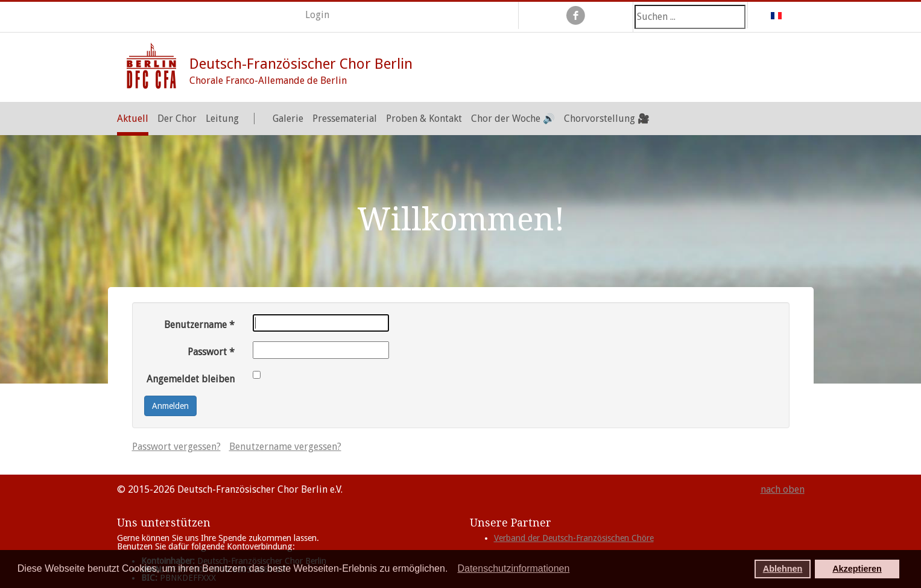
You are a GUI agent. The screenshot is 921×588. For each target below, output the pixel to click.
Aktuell (133, 119)
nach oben (783, 489)
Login (317, 15)
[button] (451, 570)
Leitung (222, 119)
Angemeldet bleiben (191, 379)
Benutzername (199, 325)
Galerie (288, 119)
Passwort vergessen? (176, 447)
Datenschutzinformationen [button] (513, 568)
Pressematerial (345, 119)
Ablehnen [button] (783, 569)
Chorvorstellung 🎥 (607, 119)
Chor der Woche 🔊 (513, 119)
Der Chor (177, 119)
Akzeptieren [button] (857, 569)
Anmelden (170, 406)
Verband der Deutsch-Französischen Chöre (574, 538)
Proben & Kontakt (424, 119)
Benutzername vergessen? (285, 447)
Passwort (211, 352)
